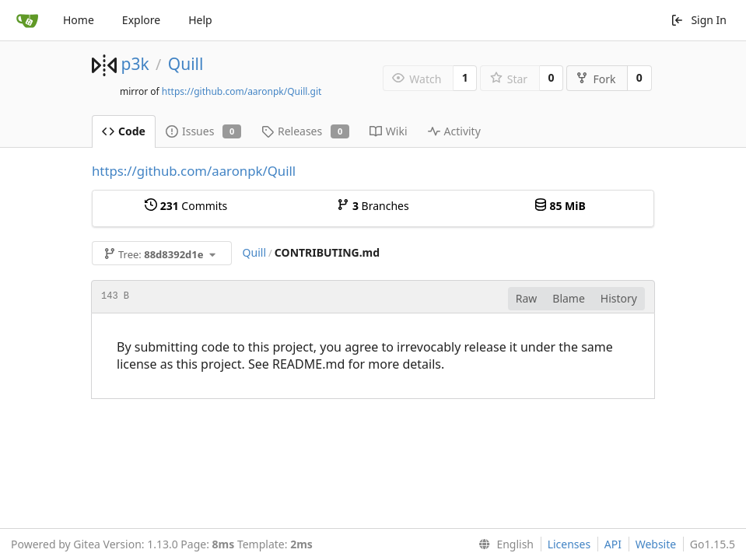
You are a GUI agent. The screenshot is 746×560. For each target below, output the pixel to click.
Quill (186, 64)
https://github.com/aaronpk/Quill (194, 171)
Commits (186, 206)
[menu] (503, 544)
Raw (527, 298)
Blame (569, 298)
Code (124, 131)
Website (656, 544)
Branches (373, 206)
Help (200, 20)
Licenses (569, 544)
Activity (454, 131)
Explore (141, 20)
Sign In (699, 20)
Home (79, 20)
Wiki (389, 131)
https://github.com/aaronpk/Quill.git (242, 91)
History (619, 298)
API (613, 544)
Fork (595, 79)
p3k (135, 64)
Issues (203, 131)
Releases (305, 131)
